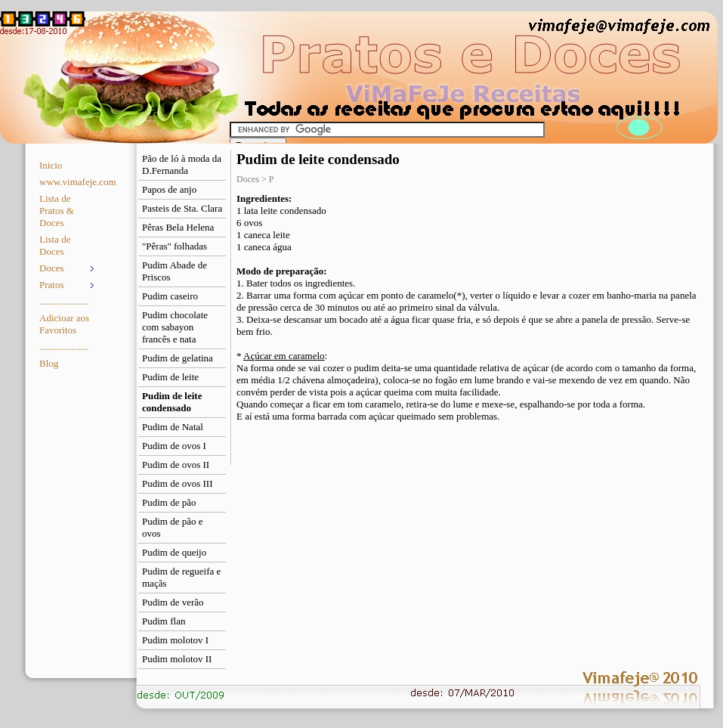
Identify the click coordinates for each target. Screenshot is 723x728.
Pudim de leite (170, 377)
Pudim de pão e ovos (173, 527)
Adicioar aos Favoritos (64, 324)
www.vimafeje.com (68, 182)
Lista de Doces (55, 245)
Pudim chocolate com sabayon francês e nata (175, 327)
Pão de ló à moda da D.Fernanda (182, 164)
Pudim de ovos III (178, 483)
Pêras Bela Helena (178, 227)
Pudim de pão (169, 502)
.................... (64, 301)
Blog (49, 363)
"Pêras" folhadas (175, 246)
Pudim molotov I (175, 640)
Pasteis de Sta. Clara (182, 208)
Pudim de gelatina (178, 358)
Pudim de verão (173, 602)
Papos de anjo (169, 189)
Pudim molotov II (177, 659)
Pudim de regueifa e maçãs (181, 577)
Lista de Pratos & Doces (57, 211)
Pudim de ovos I (174, 446)
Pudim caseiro (170, 296)
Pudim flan (164, 621)
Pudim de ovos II (176, 465)
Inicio (51, 165)
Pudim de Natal (173, 427)
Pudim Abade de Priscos (175, 271)
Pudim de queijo (174, 552)
